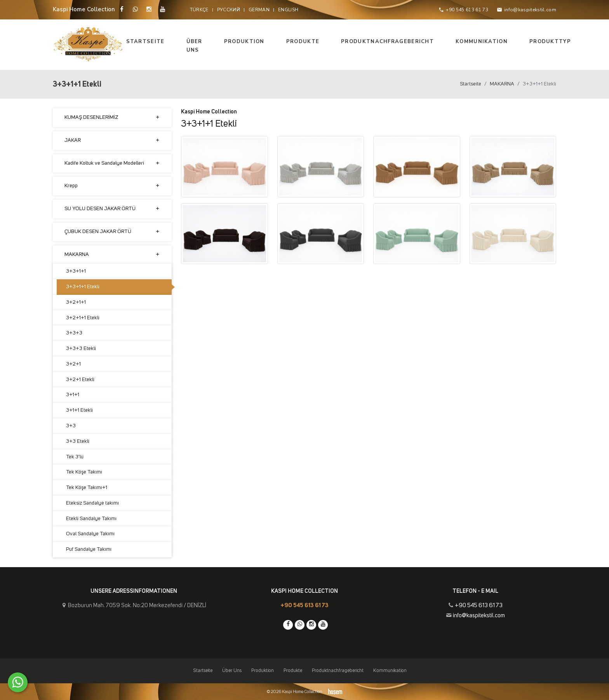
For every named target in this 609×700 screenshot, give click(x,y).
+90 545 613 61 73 (304, 605)
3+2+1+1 (76, 302)
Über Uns (194, 46)
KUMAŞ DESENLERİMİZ (112, 118)
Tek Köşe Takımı (84, 472)
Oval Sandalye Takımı (90, 534)
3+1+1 (73, 395)
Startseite (145, 42)
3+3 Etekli (78, 441)
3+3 (71, 426)
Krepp (112, 186)
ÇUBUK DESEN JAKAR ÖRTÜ (112, 232)
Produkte (303, 42)
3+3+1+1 (76, 271)
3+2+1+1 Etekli (83, 318)
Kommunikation (482, 42)
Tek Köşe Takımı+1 (87, 488)
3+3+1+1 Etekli (83, 287)
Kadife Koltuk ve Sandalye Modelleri (112, 163)
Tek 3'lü (75, 457)
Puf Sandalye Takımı (89, 549)
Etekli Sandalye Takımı (91, 519)
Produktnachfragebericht (387, 42)
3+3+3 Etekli (81, 348)
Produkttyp (550, 42)
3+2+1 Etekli (80, 380)
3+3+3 (74, 333)
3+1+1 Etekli (79, 410)
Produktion (244, 42)
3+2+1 (73, 364)
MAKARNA (502, 84)
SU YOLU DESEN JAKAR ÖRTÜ (112, 209)
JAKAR (112, 140)
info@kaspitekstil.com (479, 616)
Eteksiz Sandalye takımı (92, 503)
